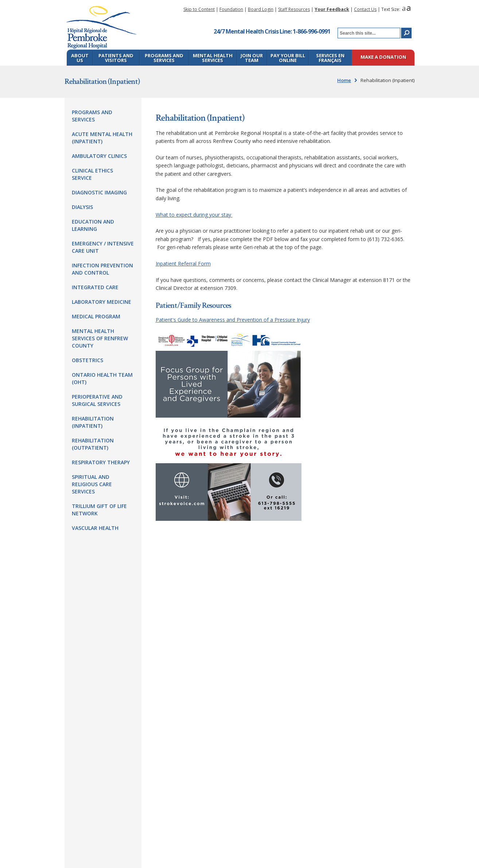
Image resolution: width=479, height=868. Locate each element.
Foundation (231, 9)
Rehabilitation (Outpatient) (93, 444)
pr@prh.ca (211, 625)
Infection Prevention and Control (102, 269)
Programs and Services (164, 58)
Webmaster (215, 846)
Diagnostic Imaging (99, 192)
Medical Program (96, 316)
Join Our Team (252, 58)
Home (344, 80)
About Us (80, 58)
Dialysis (82, 207)
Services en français (330, 58)
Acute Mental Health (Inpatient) (102, 138)
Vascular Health (95, 528)
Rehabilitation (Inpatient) (93, 422)
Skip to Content (199, 9)
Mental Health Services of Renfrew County (100, 338)
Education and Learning (93, 225)
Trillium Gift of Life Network (99, 510)
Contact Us (365, 9)
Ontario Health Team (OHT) (102, 378)
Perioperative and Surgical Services (97, 400)
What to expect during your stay (194, 215)
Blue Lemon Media (392, 846)
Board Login (261, 9)
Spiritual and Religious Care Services (92, 484)
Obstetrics (87, 360)
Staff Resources (294, 9)
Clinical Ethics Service (92, 174)
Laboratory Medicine (102, 302)
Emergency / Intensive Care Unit (103, 247)
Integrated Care (95, 287)
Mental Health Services (213, 58)
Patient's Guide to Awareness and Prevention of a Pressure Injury (233, 320)
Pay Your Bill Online (288, 58)
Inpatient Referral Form (183, 263)
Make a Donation (383, 57)
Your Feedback (332, 9)
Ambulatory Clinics (99, 156)
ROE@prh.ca (200, 683)
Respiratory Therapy (101, 462)
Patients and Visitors (116, 58)
